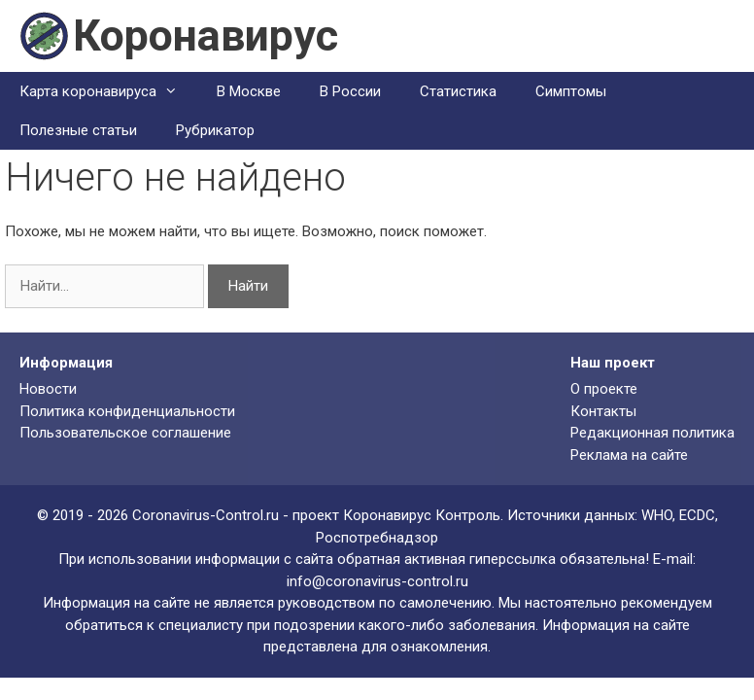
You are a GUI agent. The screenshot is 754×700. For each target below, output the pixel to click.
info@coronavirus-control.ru (377, 581)
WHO (657, 515)
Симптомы (571, 91)
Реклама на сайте (629, 455)
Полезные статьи (78, 130)
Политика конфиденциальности (127, 411)
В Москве (249, 91)
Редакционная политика (652, 433)
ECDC (697, 515)
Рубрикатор (215, 130)
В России (350, 91)
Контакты (603, 411)
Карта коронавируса (108, 91)
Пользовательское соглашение (125, 433)
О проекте (604, 389)
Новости (48, 389)
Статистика (458, 91)
